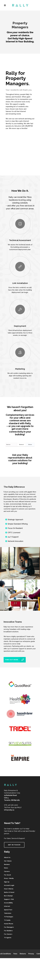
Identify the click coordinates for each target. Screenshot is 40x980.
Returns (23, 954)
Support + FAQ (9, 899)
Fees (15, 954)
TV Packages (9, 917)
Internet (7, 906)
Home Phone (9, 924)
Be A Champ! (8, 896)
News (6, 868)
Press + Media (9, 878)
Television (8, 913)
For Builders (8, 931)
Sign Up (7, 882)
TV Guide (7, 920)
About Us (7, 857)
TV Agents (8, 938)
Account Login (9, 885)
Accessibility (8, 903)
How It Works (9, 889)
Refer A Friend (9, 892)
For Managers (9, 927)
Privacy (31, 954)
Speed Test (8, 910)
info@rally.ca (9, 810)
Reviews (7, 864)
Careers (7, 871)
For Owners (8, 934)
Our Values (8, 861)
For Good (7, 875)
